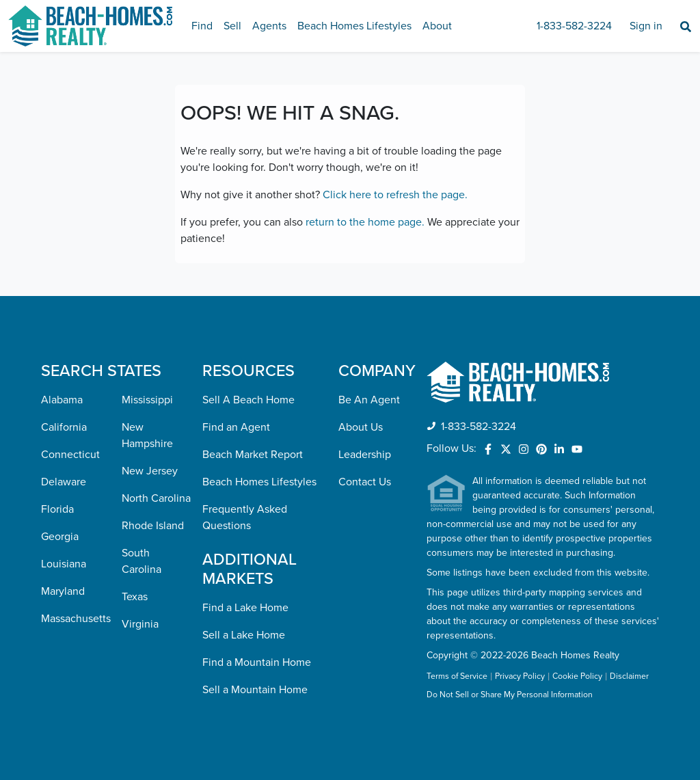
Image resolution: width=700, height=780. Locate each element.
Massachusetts (76, 619)
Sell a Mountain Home (255, 690)
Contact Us (365, 482)
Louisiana (64, 564)
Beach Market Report (253, 455)
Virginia (140, 624)
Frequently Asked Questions (245, 517)
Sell (232, 26)
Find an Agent (236, 427)
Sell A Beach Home (248, 400)
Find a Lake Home (245, 608)
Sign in (646, 26)
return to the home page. (365, 222)
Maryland (63, 591)
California (64, 427)
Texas (135, 597)
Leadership (365, 455)
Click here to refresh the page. (395, 195)
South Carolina (142, 561)
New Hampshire (147, 435)
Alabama (62, 400)
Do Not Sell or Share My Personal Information (510, 695)
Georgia (60, 537)
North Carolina (156, 498)
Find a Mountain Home (257, 662)
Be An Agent (369, 400)
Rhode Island (153, 526)
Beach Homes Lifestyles (354, 26)
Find (202, 26)
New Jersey (150, 471)
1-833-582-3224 (574, 26)
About (437, 26)
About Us (361, 427)
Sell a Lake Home (244, 635)
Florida (57, 509)
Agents (269, 26)
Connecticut (70, 455)
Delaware (64, 482)
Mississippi (147, 400)
